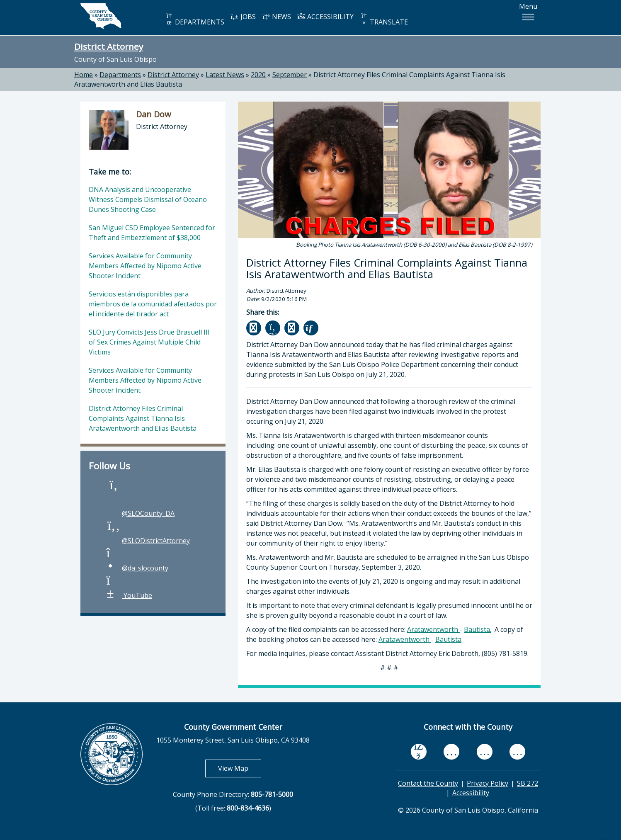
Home (84, 75)
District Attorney (109, 46)
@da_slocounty (137, 568)
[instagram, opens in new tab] (517, 752)
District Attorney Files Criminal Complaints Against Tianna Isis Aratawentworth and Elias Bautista (143, 418)
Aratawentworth (433, 629)
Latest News (225, 75)
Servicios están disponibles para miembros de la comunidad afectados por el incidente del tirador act (153, 304)
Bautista (448, 639)
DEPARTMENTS (195, 19)
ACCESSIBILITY (325, 17)
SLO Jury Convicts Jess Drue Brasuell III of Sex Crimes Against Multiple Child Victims (149, 342)
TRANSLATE (384, 19)
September (290, 75)
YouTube (129, 595)
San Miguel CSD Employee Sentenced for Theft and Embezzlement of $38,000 (152, 233)
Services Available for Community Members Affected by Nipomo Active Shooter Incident (145, 266)
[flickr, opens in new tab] (485, 752)
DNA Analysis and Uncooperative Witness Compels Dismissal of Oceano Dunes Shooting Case (148, 199)
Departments (120, 75)
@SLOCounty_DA (140, 513)
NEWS (277, 17)
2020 (258, 75)
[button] (528, 17)
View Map (240, 768)
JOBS (243, 17)
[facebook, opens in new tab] (419, 751)
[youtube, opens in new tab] (452, 751)
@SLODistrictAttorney (148, 541)
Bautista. (478, 629)
